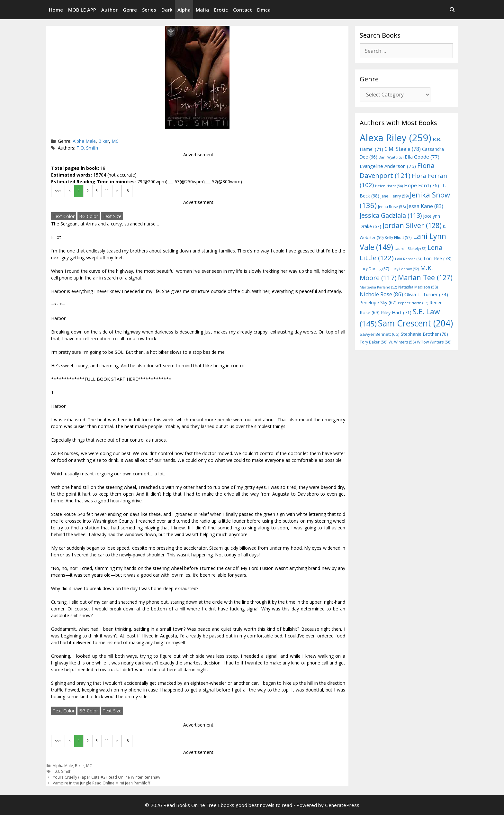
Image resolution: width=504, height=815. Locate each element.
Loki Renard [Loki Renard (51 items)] (409, 259)
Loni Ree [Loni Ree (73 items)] (438, 258)
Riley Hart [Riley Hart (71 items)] (396, 312)
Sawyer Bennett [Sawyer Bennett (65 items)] (380, 334)
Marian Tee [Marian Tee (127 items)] (425, 277)
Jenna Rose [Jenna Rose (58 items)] (392, 207)
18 (127, 191)
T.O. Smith (87, 148)
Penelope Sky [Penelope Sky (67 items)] (378, 302)
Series (149, 10)
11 (107, 191)
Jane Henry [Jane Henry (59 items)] (395, 196)
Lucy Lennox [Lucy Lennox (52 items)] (405, 269)
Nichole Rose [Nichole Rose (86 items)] (381, 294)
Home (56, 10)
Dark (167, 10)
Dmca (264, 10)
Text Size (112, 216)
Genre (130, 10)
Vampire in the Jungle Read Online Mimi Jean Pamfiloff (101, 783)
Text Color (64, 216)
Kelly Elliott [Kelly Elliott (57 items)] (398, 237)
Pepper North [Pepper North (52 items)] (413, 303)
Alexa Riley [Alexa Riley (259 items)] (396, 138)
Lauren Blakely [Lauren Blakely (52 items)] (410, 249)
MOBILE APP (82, 10)
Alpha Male (84, 141)
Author (109, 10)
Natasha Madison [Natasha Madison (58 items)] (418, 287)
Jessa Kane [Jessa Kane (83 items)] (425, 206)
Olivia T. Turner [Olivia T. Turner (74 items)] (426, 294)
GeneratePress (342, 805)
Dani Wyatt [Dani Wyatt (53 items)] (391, 157)
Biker (104, 141)
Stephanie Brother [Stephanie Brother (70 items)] (424, 334)
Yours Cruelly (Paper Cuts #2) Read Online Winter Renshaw (106, 777)
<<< (58, 191)
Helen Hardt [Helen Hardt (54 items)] (389, 186)
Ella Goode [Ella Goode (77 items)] (422, 157)
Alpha (184, 10)
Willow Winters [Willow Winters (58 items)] (434, 342)
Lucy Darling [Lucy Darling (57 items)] (374, 269)
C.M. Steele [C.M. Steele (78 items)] (403, 149)
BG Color (89, 216)
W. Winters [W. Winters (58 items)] (402, 342)
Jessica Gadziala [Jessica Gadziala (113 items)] (391, 215)
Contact (243, 10)
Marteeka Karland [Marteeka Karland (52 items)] (378, 287)
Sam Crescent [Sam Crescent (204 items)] (415, 323)
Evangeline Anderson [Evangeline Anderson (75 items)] (388, 166)
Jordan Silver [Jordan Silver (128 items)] (412, 225)
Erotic (221, 10)
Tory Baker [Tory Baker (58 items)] (373, 342)
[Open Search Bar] (452, 10)
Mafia (202, 10)
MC (115, 141)
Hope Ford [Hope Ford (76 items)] (422, 185)
